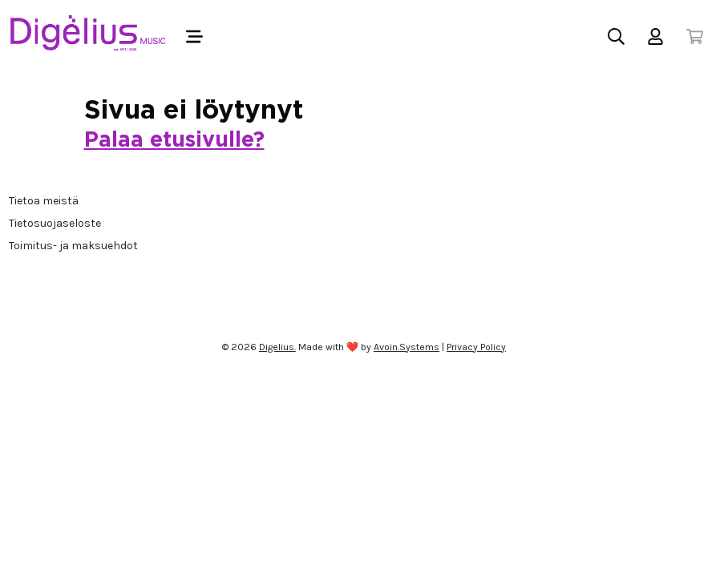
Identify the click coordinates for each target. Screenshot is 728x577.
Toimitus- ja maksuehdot (73, 246)
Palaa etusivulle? (174, 140)
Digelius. (277, 347)
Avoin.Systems (406, 347)
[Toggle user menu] (655, 36)
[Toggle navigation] (194, 36)
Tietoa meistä (44, 201)
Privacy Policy (476, 347)
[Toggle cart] (695, 36)
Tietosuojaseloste (55, 223)
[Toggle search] (616, 36)
